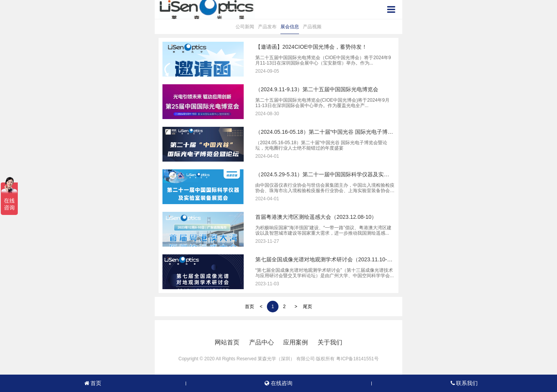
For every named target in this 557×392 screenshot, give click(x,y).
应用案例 (296, 342)
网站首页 (227, 342)
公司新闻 (245, 27)
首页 (249, 307)
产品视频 (312, 27)
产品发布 (267, 27)
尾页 (308, 307)
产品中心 (261, 342)
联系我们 (464, 383)
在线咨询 (278, 383)
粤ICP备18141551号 (357, 359)
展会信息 (290, 27)
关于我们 (330, 342)
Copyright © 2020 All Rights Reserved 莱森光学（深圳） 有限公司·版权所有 (256, 359)
